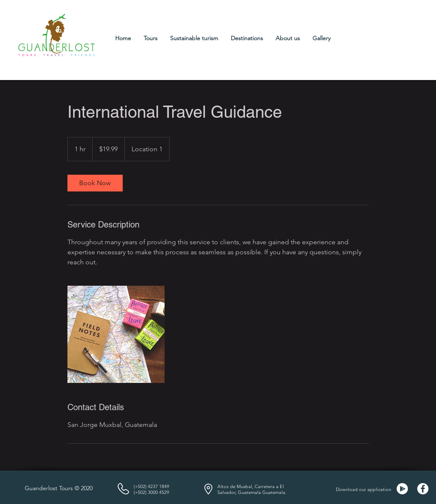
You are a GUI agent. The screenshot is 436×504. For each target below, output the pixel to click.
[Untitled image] (116, 334)
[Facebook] (423, 489)
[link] (95, 183)
